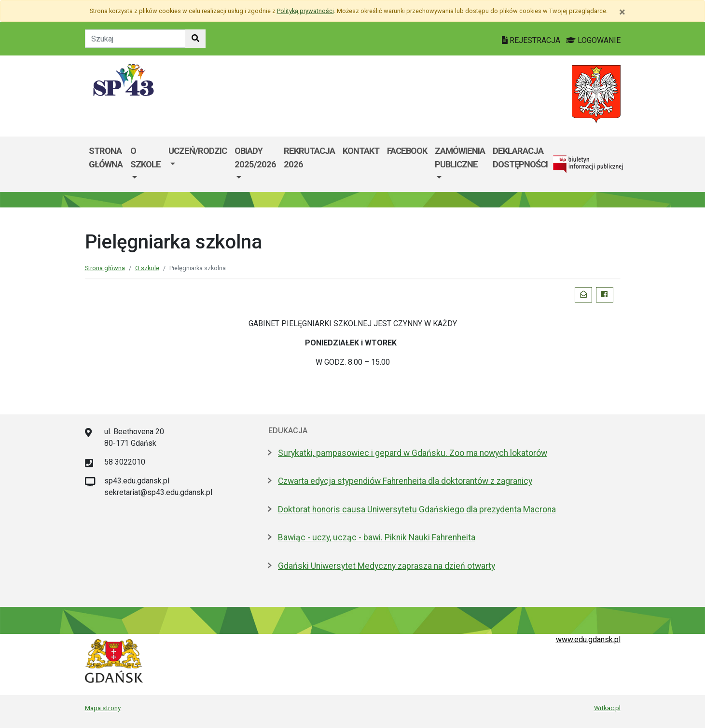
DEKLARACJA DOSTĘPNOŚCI (520, 158)
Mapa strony (103, 708)
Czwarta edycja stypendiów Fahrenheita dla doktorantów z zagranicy (405, 481)
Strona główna (106, 158)
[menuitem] (145, 164)
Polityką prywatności (305, 11)
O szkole (145, 158)
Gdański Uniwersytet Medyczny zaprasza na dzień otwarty (387, 566)
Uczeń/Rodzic (198, 151)
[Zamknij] (622, 12)
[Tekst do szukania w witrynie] (135, 39)
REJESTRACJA (532, 40)
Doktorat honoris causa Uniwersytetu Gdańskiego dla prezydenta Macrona (417, 509)
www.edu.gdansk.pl (588, 639)
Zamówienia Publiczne (460, 158)
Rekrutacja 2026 (309, 158)
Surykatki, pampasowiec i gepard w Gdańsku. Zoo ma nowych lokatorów (413, 453)
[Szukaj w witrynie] (195, 39)
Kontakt (361, 151)
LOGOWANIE (593, 40)
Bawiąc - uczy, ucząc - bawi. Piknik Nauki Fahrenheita (377, 537)
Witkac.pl (607, 708)
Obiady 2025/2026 (255, 158)
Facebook (407, 151)
